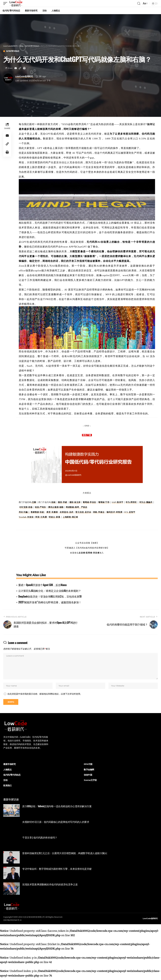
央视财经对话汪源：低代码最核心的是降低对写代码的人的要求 (56, 824)
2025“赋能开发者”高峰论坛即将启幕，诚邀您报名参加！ (50, 602)
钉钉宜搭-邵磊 (26, 507)
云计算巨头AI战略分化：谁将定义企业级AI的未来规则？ (50, 591)
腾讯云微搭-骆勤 (56, 507)
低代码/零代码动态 (13, 51)
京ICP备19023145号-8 (12, 922)
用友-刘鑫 (24, 512)
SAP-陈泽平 (118, 502)
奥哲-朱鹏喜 (52, 512)
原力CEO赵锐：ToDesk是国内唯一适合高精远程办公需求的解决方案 (57, 808)
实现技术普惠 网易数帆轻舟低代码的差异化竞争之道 (50, 886)
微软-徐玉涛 (75, 502)
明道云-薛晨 (54, 517)
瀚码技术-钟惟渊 (114, 512)
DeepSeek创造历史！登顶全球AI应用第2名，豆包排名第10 (50, 596)
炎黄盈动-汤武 (67, 512)
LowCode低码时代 (24, 76)
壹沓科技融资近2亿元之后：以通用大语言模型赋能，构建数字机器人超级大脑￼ (65, 855)
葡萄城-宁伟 (104, 502)
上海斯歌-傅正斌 (70, 517)
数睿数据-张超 (38, 512)
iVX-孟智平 (130, 512)
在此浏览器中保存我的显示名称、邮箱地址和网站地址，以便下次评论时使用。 (45, 695)
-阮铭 (53, 502)
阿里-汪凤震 (41, 517)
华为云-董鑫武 (146, 502)
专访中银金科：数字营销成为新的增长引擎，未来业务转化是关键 (57, 871)
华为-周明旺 (131, 502)
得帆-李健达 (99, 512)
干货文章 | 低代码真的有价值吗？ (40, 839)
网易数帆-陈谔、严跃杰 (77, 507)
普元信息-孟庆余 (83, 512)
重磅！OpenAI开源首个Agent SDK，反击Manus (42, 585)
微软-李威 (62, 502)
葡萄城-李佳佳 (89, 502)
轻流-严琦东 (40, 507)
